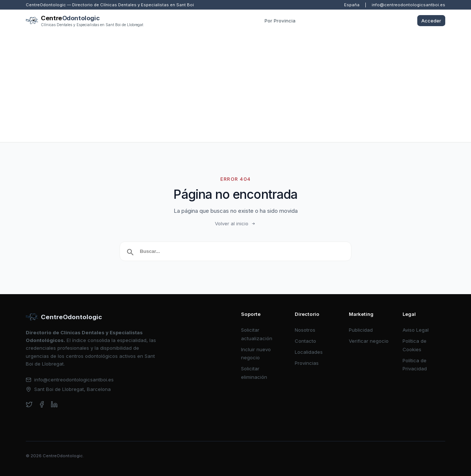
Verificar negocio (369, 341)
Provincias (307, 363)
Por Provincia (280, 21)
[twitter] (29, 404)
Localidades (309, 352)
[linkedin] (54, 404)
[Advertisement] (235, 87)
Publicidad (361, 330)
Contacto (305, 341)
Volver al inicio (235, 223)
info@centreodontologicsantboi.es (408, 5)
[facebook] (42, 404)
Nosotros (305, 330)
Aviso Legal (416, 330)
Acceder (431, 21)
